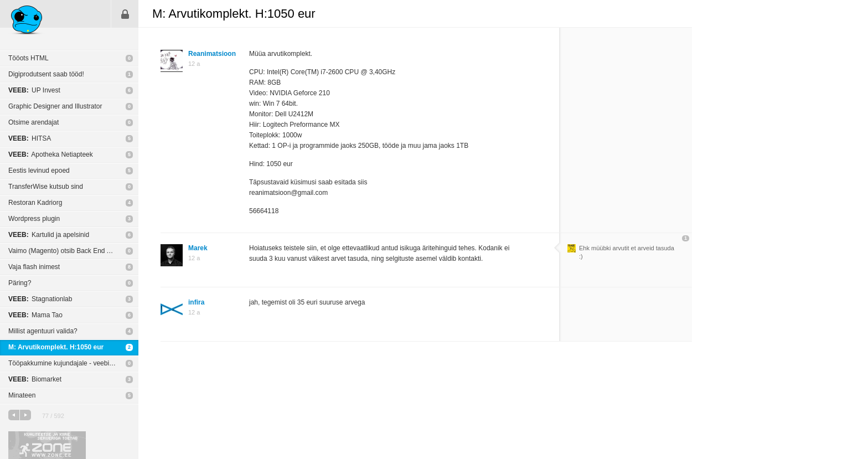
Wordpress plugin (34, 219)
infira (196, 302)
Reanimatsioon (212, 54)
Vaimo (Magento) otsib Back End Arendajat (72, 251)
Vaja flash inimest (34, 267)
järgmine (25, 415)
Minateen (22, 395)
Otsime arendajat (33, 122)
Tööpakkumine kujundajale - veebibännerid (72, 363)
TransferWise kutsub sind (46, 187)
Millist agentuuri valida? (43, 331)
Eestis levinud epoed (39, 171)
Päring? (20, 283)
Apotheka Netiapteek (51, 154)
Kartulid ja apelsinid (49, 235)
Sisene (125, 14)
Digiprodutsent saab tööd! (46, 74)
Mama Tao (35, 315)
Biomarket (35, 379)
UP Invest (34, 90)
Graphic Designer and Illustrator (55, 106)
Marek (198, 248)
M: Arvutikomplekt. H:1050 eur (56, 347)
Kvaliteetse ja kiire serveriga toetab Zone (47, 445)
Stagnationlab (40, 299)
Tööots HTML (29, 58)
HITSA (30, 138)
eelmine (14, 415)
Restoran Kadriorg (35, 203)
